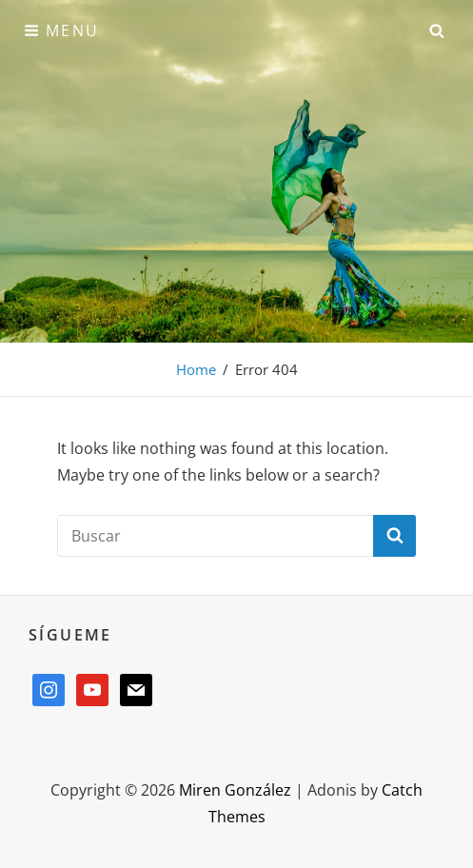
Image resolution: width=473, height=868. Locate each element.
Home (196, 369)
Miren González (235, 790)
